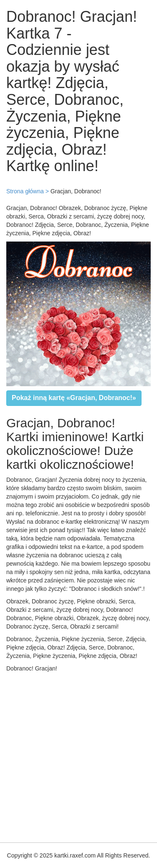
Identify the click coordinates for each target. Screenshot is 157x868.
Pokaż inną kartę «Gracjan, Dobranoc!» (74, 398)
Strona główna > (28, 191)
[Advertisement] (78, 755)
